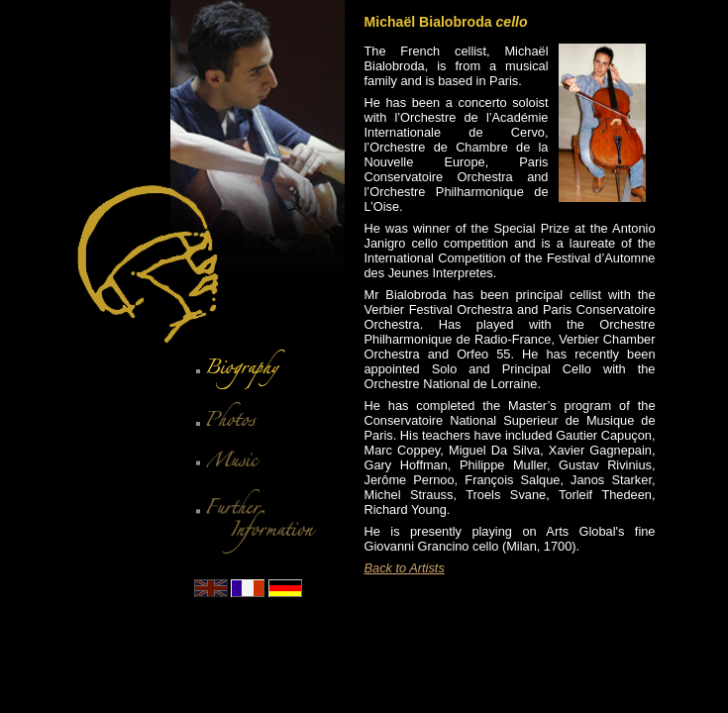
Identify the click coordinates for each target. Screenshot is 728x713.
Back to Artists (405, 568)
